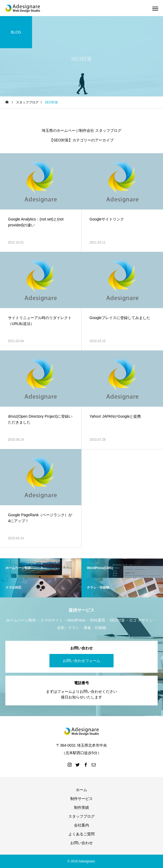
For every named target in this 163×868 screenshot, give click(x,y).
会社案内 (81, 825)
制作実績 (81, 807)
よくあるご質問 (81, 834)
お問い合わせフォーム (81, 661)
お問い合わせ (81, 843)
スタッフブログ (81, 816)
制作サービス (81, 799)
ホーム (81, 790)
